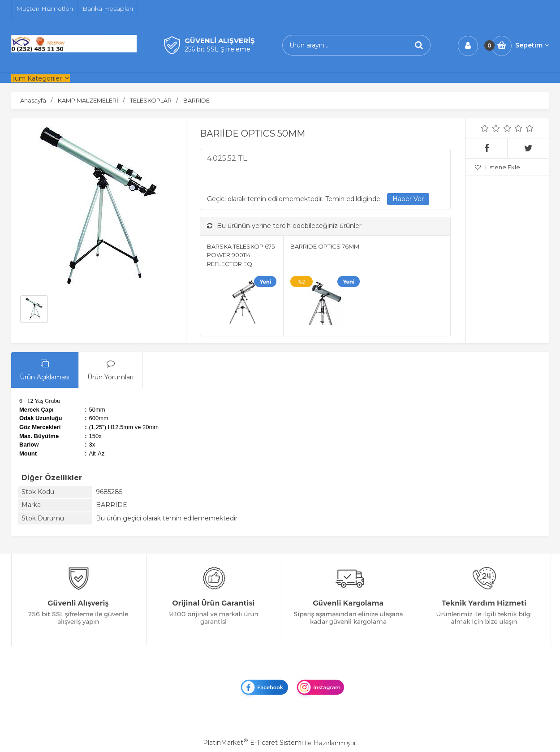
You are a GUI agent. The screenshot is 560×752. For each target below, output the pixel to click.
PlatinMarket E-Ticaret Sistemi (253, 743)
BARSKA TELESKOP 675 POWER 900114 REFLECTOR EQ (241, 255)
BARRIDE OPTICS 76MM (325, 246)
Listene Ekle (498, 167)
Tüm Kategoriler (37, 78)
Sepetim (532, 45)
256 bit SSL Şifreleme (218, 49)
